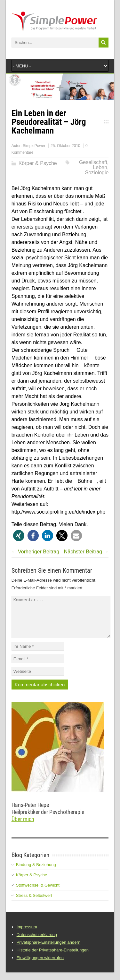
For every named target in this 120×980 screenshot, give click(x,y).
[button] (19, 536)
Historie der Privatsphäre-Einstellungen (53, 958)
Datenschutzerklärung (37, 942)
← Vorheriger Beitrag (35, 552)
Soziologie (97, 173)
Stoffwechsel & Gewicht (38, 893)
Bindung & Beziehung (36, 872)
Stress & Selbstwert (34, 903)
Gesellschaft (93, 162)
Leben (100, 167)
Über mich (23, 827)
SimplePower (34, 146)
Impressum (27, 935)
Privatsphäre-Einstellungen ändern (48, 950)
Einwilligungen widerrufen (40, 965)
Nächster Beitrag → (86, 552)
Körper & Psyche (38, 163)
